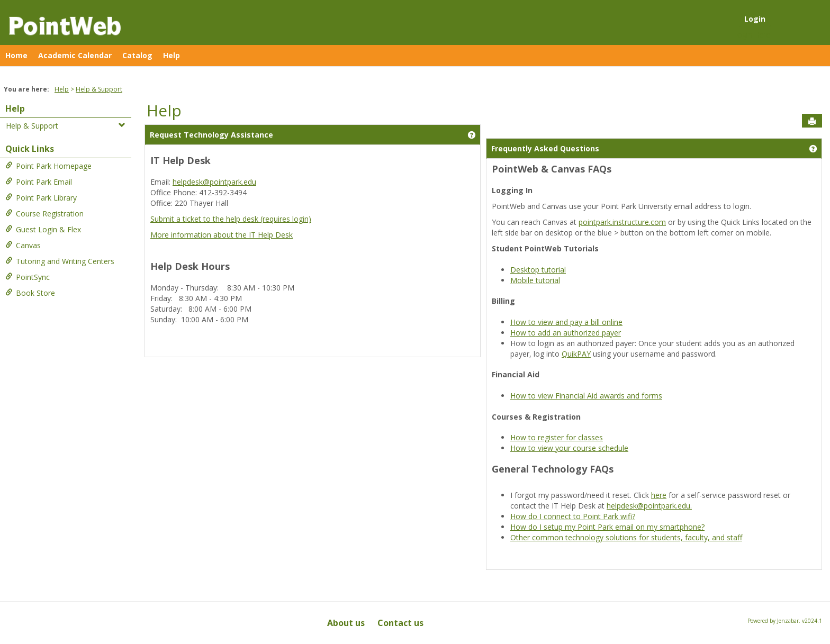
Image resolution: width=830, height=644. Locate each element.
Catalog (137, 55)
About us (346, 623)
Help (172, 55)
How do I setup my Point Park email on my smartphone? (607, 527)
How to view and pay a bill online (566, 322)
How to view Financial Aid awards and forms (586, 396)
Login (755, 19)
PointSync (28, 277)
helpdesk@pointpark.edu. (649, 506)
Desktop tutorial (538, 270)
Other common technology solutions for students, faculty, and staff (626, 537)
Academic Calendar (75, 55)
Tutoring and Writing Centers (60, 261)
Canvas (23, 245)
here (659, 495)
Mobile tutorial (535, 280)
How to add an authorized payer (566, 333)
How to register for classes (557, 437)
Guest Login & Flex (43, 229)
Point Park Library (41, 198)
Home (16, 55)
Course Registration (44, 214)
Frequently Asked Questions (545, 148)
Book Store (30, 293)
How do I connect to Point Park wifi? (573, 516)
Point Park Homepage (48, 166)
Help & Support (99, 89)
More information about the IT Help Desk (222, 235)
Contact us (400, 623)
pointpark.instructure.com (622, 222)
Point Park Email (39, 182)
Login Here (752, 35)
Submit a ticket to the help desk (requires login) (231, 219)
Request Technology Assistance (211, 135)
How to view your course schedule (569, 448)
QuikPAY (576, 354)
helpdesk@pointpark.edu (214, 182)
